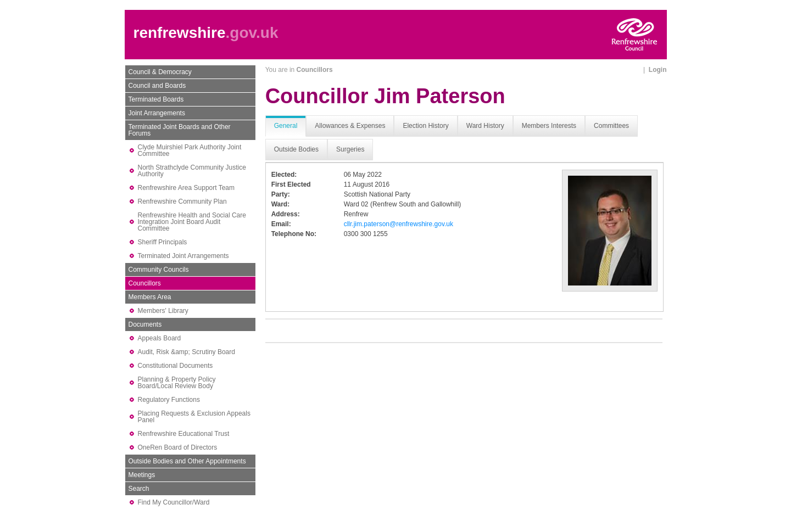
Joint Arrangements (157, 113)
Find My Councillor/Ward (174, 502)
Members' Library (163, 311)
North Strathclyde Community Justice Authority (192, 171)
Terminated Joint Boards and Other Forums (180, 130)
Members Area (150, 297)
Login (658, 70)
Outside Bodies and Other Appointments (187, 461)
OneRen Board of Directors (178, 447)
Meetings (142, 475)
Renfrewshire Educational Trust (184, 434)
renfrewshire (180, 33)
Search (139, 489)
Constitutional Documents (176, 366)
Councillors (145, 283)
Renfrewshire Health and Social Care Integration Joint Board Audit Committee (192, 222)
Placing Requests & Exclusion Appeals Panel (194, 417)
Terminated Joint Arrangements (183, 256)
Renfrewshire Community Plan (182, 201)
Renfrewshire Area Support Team (186, 188)
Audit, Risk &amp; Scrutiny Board (186, 352)
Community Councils (159, 270)
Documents (145, 324)
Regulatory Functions (169, 400)
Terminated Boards (156, 99)
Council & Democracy (160, 72)
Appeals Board (160, 338)
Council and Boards (157, 86)
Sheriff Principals (163, 242)
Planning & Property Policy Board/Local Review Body (177, 383)
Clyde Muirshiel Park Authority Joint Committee (190, 150)
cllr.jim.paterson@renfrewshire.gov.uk (399, 224)
